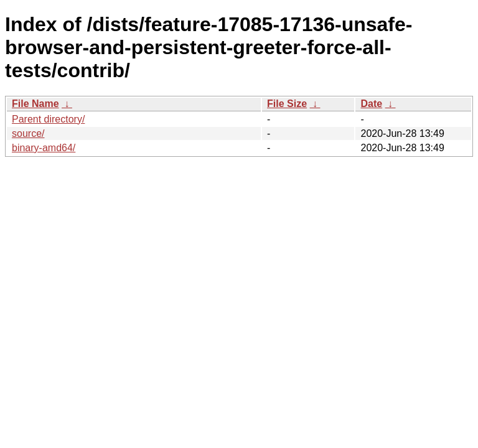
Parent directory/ (48, 119)
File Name (35, 104)
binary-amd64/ (44, 148)
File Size (287, 104)
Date (371, 104)
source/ (28, 133)
